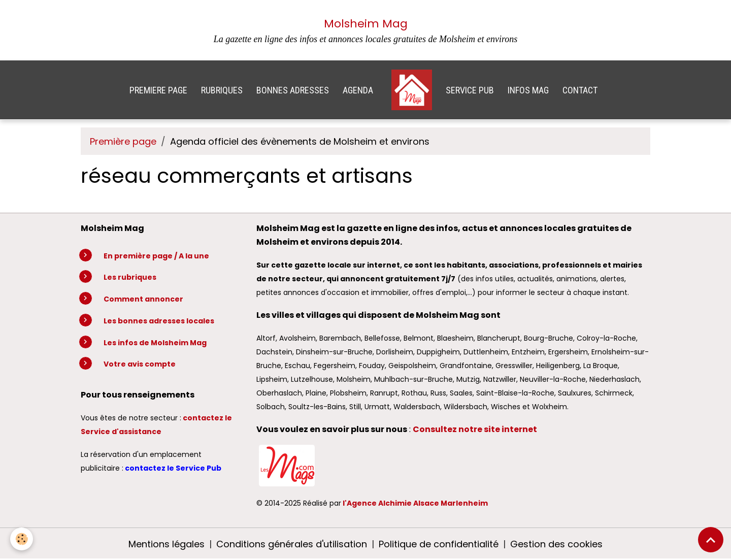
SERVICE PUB (470, 90)
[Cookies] (22, 539)
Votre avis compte (140, 364)
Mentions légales (167, 544)
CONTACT (580, 90)
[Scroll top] (711, 540)
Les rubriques (130, 277)
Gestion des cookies (556, 544)
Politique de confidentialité (439, 544)
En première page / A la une (156, 256)
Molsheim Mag (366, 24)
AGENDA (358, 90)
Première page (123, 141)
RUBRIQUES (222, 90)
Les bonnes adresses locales (159, 321)
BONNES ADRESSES (293, 90)
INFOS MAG (528, 90)
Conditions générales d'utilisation (292, 544)
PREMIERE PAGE (158, 90)
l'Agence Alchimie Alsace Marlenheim (415, 503)
